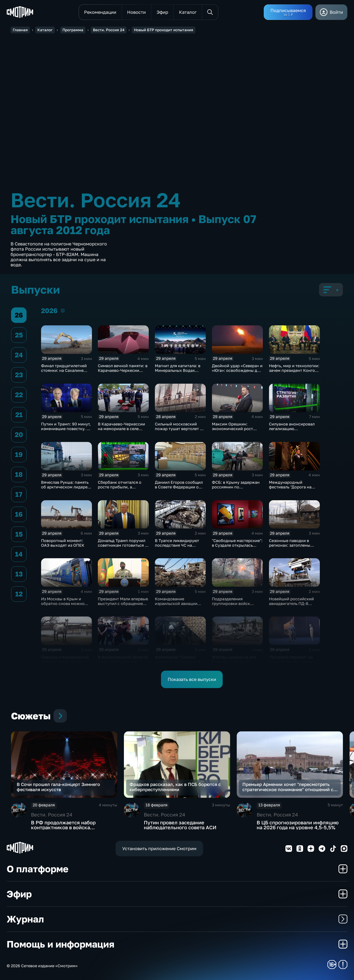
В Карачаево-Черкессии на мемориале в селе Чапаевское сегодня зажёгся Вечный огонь (121, 431)
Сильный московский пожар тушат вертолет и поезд (179, 429)
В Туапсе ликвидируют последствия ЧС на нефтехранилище (177, 545)
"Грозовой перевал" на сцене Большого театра (292, 659)
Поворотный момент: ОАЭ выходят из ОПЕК (63, 543)
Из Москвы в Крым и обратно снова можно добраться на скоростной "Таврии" (66, 606)
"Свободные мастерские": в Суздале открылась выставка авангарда (237, 545)
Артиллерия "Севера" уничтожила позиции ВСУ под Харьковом (180, 662)
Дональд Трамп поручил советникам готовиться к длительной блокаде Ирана (122, 548)
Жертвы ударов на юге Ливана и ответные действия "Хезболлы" (234, 662)
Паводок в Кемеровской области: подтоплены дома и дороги (65, 662)
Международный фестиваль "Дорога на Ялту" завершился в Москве (290, 489)
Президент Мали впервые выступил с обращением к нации (123, 603)
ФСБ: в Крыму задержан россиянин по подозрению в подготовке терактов (236, 489)
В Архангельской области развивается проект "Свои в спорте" (123, 662)
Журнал (177, 919)
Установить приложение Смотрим (159, 848)
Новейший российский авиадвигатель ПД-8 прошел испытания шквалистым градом (291, 606)
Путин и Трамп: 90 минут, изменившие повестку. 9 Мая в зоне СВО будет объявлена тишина (66, 431)
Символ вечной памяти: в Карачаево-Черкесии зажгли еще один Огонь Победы (123, 373)
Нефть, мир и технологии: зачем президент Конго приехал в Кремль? (294, 370)
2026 (63, 310)
